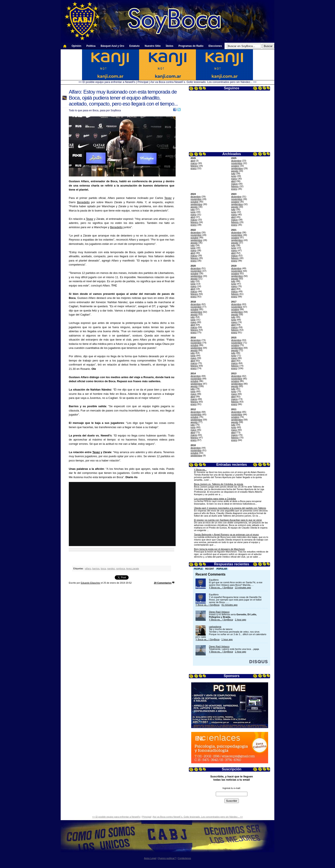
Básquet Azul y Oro (112, 46)
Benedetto (83, 202)
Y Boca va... (200, 470)
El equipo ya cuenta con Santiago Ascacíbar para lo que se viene (228, 520)
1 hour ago (240, 620)
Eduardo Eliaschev (91, 583)
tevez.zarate (133, 568)
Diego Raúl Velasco (219, 612)
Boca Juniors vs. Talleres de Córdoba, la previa (219, 484)
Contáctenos (184, 858)
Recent (210, 569)
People (198, 569)
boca (103, 568)
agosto (235, 171)
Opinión (76, 46)
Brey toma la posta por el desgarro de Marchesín (219, 549)
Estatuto (134, 46)
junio (234, 176)
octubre (235, 166)
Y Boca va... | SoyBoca (221, 587)
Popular (222, 569)
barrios (96, 568)
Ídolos (170, 46)
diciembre (236, 161)
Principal (143, 82)
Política (91, 46)
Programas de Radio (191, 46)
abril (193, 161)
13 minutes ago (243, 587)
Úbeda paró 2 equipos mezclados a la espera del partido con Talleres (230, 508)
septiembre (237, 168)
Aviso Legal (150, 858)
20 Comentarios (163, 583)
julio (233, 173)
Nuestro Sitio (153, 46)
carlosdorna (215, 627)
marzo (194, 163)
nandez (111, 568)
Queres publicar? (167, 858)
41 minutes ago (229, 605)
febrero (194, 166)
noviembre (237, 163)
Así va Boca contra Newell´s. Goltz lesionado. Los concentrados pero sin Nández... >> (203, 82)
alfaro (88, 568)
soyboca (121, 568)
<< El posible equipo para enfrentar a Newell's (107, 82)
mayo (234, 179)
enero (194, 168)
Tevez (168, 198)
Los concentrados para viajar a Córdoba (215, 499)
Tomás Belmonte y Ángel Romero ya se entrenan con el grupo (226, 535)
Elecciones (215, 46)
